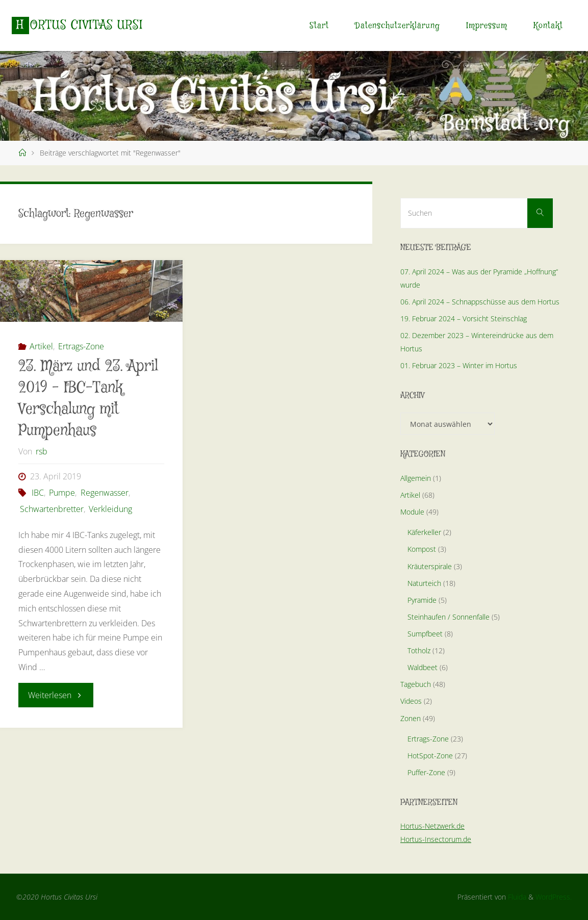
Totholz (419, 650)
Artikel (41, 346)
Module (412, 512)
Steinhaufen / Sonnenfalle (449, 617)
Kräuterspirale (430, 566)
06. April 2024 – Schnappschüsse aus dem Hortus (480, 302)
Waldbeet (423, 667)
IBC (38, 493)
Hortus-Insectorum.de (436, 839)
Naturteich (424, 583)
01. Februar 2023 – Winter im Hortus (459, 365)
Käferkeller (424, 532)
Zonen (411, 718)
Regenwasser (105, 493)
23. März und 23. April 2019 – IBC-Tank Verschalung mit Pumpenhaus (88, 399)
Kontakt (548, 26)
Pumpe (62, 493)
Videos (411, 701)
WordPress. (554, 897)
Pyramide (422, 600)
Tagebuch (416, 684)
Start (319, 26)
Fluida (516, 897)
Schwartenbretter (52, 509)
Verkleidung (110, 509)
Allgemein (416, 478)
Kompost (422, 549)
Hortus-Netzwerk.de (432, 826)
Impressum (487, 26)
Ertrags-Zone (81, 346)
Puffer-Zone (426, 772)
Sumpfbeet (425, 634)
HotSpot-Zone (430, 756)
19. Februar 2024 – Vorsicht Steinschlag (464, 318)
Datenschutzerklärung (398, 26)
